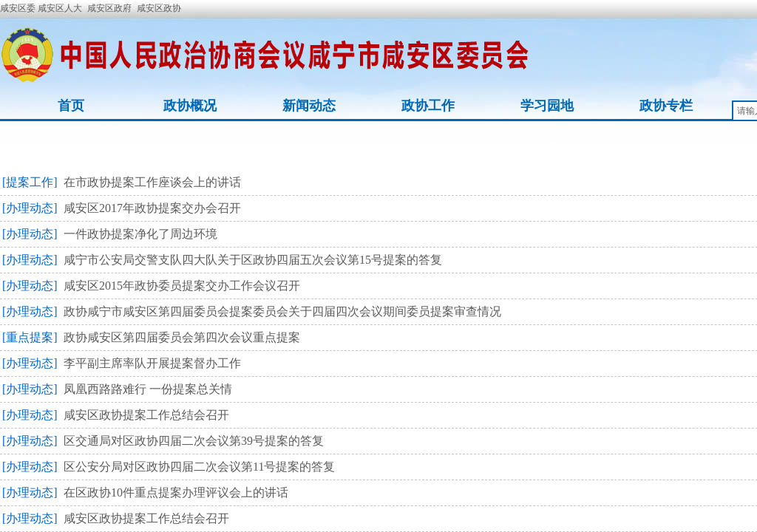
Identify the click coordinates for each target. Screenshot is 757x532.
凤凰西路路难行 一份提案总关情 (148, 389)
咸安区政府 (109, 8)
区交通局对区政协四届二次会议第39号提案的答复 (194, 441)
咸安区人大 (60, 8)
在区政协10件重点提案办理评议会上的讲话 (176, 492)
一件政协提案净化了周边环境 (140, 234)
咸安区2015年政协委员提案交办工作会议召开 (182, 286)
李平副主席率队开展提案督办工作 (152, 363)
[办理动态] (30, 208)
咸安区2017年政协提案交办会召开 (152, 208)
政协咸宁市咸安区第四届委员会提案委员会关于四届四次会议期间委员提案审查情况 (282, 311)
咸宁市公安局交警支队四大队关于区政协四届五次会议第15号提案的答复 (253, 260)
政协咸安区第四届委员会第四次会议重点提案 (182, 337)
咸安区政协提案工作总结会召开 (146, 415)
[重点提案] (30, 337)
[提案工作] (30, 182)
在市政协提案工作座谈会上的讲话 (152, 182)
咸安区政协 (159, 8)
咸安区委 (19, 8)
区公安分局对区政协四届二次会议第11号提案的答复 (199, 467)
